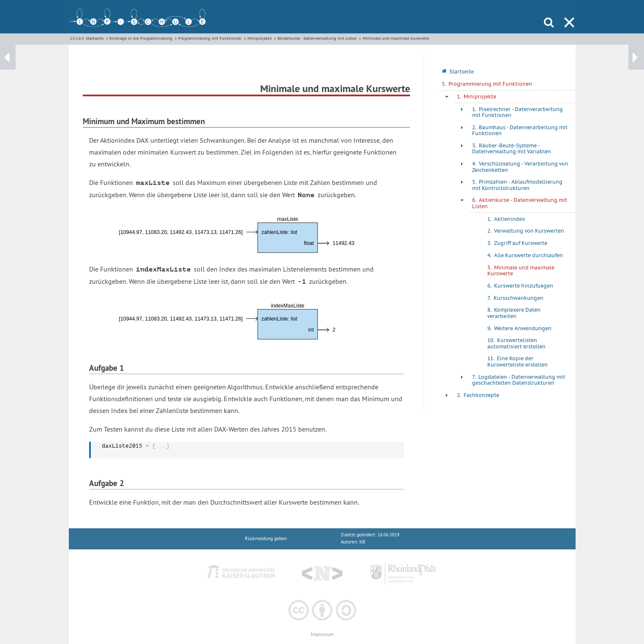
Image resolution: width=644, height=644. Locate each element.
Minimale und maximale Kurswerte (396, 38)
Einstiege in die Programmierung (141, 38)
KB (362, 542)
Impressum (322, 634)
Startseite (95, 38)
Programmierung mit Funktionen (210, 38)
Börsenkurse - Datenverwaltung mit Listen (317, 38)
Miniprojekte (260, 38)
